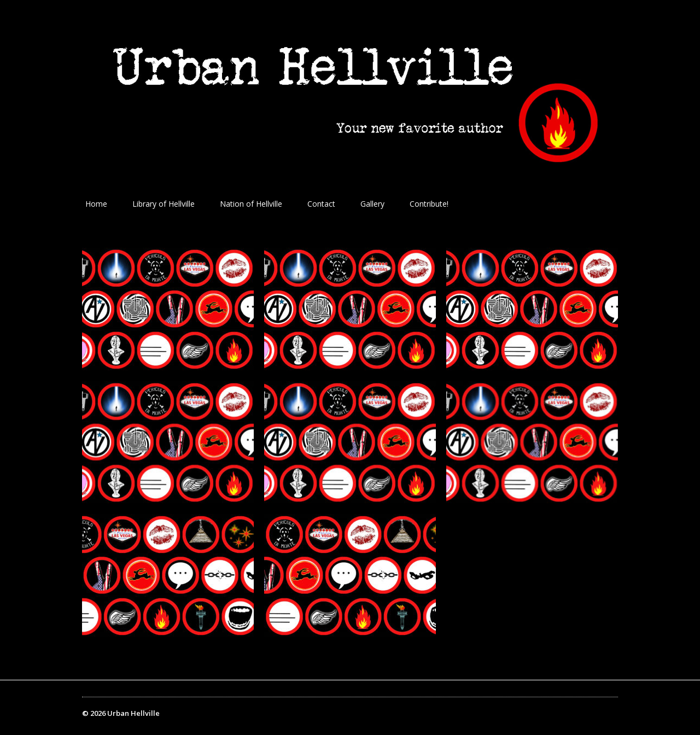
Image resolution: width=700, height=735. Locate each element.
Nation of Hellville (251, 204)
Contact (321, 204)
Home (96, 204)
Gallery (372, 204)
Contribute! (429, 204)
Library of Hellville (164, 204)
